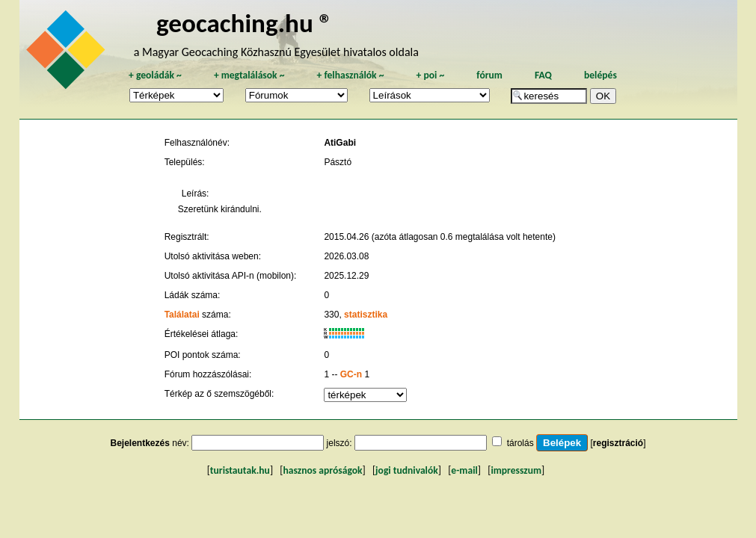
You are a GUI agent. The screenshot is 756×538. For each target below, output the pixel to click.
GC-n (351, 374)
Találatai (182, 315)
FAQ (543, 75)
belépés (600, 75)
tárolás (520, 443)
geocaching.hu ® (245, 23)
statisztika (366, 315)
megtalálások (249, 75)
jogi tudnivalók (407, 470)
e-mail (464, 470)
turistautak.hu (240, 470)
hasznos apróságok (322, 470)
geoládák (155, 75)
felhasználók (350, 75)
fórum (489, 75)
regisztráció (618, 443)
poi (430, 75)
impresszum (516, 470)
